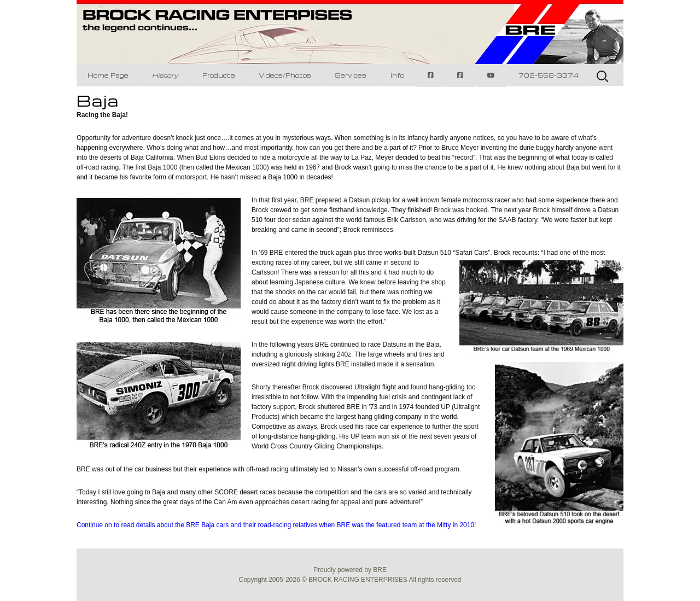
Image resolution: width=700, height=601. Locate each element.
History (165, 75)
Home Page (108, 75)
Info (397, 75)
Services (351, 75)
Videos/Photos (285, 75)
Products (219, 75)
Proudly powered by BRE (350, 570)
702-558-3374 (549, 75)
